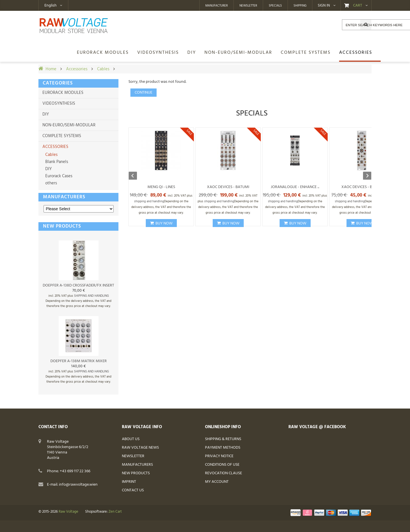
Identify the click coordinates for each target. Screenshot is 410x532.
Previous (136, 176)
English (51, 6)
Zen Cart (115, 512)
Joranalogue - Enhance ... (295, 187)
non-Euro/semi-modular (69, 125)
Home (51, 69)
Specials (275, 6)
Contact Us (133, 490)
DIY (46, 114)
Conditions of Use (222, 465)
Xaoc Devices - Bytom (362, 187)
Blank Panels (56, 162)
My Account (217, 482)
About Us (131, 439)
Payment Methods (223, 448)
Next (364, 176)
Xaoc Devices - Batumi (228, 187)
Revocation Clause (224, 473)
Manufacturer (217, 6)
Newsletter (248, 6)
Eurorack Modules (63, 93)
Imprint (129, 482)
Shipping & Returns (223, 439)
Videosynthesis (59, 104)
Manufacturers (64, 197)
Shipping (300, 6)
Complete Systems (62, 136)
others (51, 183)
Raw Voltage (68, 512)
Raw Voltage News (140, 448)
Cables (103, 69)
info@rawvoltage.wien (78, 485)
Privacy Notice (219, 456)
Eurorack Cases (58, 176)
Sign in (324, 6)
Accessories (77, 69)
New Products (136, 473)
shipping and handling (91, 296)
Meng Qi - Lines (161, 187)
